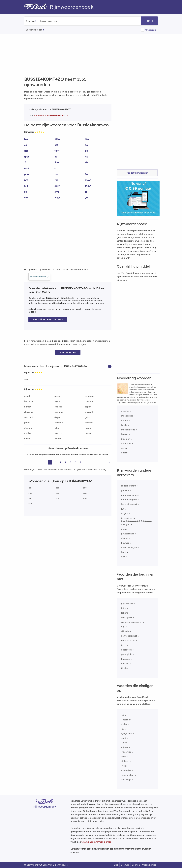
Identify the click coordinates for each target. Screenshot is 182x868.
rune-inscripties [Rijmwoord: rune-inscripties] (129, 500)
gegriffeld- (127, 650)
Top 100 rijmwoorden (137, 173)
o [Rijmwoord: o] (55, 168)
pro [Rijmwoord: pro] (26, 180)
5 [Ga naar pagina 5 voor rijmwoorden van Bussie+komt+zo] (70, 462)
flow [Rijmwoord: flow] (57, 151)
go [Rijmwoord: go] (86, 151)
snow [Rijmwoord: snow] (88, 186)
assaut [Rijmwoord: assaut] (58, 396)
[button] (110, 366)
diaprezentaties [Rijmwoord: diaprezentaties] (129, 495)
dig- (123, 627)
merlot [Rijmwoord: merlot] (88, 433)
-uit (123, 715)
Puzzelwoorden (39, 276)
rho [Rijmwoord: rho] (56, 180)
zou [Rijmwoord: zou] (85, 498)
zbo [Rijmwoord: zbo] (85, 488)
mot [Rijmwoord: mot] (27, 168)
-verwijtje (126, 780)
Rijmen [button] (149, 21)
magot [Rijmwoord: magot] (88, 428)
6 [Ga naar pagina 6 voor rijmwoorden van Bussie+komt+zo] (76, 462)
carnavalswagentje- (132, 622)
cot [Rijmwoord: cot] (56, 145)
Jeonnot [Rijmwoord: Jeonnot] (28, 428)
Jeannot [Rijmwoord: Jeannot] (89, 423)
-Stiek (124, 724)
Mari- (124, 668)
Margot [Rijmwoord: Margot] (58, 433)
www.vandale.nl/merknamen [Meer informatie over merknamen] (96, 842)
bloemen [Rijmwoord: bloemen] (126, 439)
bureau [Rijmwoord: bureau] (28, 407)
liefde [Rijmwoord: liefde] (124, 425)
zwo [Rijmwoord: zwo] (30, 504)
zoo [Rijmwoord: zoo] (26, 379)
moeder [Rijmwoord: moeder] (125, 411)
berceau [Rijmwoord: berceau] (28, 401)
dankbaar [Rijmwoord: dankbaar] (126, 443)
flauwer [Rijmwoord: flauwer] (125, 543)
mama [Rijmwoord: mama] (125, 420)
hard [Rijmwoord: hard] (124, 552)
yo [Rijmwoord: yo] (86, 198)
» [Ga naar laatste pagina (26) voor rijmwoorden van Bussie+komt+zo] (109, 462)
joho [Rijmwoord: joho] (57, 428)
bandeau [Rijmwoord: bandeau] (89, 396)
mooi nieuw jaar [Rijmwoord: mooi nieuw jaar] (129, 547)
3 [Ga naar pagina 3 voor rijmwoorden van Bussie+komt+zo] (60, 462)
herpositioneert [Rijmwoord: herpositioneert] (129, 504)
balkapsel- (127, 617)
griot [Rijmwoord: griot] (87, 417)
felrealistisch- (128, 641)
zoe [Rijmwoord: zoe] (30, 493)
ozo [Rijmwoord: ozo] (58, 488)
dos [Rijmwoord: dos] (26, 151)
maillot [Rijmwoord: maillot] (28, 433)
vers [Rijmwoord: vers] (123, 448)
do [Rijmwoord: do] (86, 145)
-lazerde (125, 720)
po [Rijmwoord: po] (56, 174)
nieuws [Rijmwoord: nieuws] (125, 538)
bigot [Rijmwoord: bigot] (57, 401)
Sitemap (125, 865)
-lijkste (125, 747)
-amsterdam (128, 775)
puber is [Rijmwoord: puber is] (125, 490)
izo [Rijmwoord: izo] (30, 488)
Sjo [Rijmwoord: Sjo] (26, 186)
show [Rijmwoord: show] (88, 180)
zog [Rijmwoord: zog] (58, 493)
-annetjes (126, 770)
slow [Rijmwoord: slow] (57, 186)
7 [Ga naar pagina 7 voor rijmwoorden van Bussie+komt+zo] (81, 462)
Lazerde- (126, 659)
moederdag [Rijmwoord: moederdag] (127, 416)
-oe (123, 729)
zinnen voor (50, 115)
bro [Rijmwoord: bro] (87, 139)
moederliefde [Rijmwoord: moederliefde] (128, 430)
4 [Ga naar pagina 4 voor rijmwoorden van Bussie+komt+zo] (65, 462)
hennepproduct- (129, 636)
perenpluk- (127, 654)
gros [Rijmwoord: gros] (27, 157)
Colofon (136, 865)
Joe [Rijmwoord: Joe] (57, 162)
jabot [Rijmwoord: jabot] (27, 423)
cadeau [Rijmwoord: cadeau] (58, 407)
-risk (123, 766)
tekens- (125, 613)
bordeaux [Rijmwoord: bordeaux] (90, 401)
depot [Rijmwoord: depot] (58, 417)
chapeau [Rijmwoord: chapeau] (29, 412)
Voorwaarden (149, 865)
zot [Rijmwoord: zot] (57, 498)
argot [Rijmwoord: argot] (27, 396)
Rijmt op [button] (30, 21)
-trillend (125, 761)
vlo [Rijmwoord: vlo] (26, 198)
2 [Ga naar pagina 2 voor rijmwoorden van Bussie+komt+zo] (55, 462)
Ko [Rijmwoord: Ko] (86, 162)
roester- (125, 663)
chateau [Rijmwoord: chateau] (59, 412)
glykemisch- (127, 604)
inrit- (124, 645)
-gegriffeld (127, 733)
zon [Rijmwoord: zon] (85, 493)
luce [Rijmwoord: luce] (123, 557)
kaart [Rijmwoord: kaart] (124, 453)
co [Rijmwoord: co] (26, 145)
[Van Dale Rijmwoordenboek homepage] (37, 7)
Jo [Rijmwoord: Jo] (26, 162)
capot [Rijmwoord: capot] (88, 407)
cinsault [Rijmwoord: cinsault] (89, 412)
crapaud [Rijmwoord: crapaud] (29, 417)
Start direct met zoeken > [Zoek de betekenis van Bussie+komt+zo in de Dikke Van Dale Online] (48, 319)
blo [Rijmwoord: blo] (26, 139)
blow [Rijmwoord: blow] (57, 139)
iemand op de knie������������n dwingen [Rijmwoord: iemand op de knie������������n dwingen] (137, 521)
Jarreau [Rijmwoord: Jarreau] (59, 423)
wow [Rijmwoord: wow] (57, 198)
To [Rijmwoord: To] (86, 192)
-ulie (123, 743)
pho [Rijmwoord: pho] (26, 174)
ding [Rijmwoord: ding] (123, 529)
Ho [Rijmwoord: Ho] (86, 157)
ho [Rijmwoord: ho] (56, 157)
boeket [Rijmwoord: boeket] (125, 434)
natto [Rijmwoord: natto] (27, 439)
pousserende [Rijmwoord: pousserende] (128, 534)
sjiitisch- (125, 631)
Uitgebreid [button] (151, 30)
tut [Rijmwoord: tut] (123, 509)
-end (124, 738)
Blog (116, 865)
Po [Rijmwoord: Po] (86, 174)
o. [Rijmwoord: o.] (86, 168)
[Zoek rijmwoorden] (54, 21)
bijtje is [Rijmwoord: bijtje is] (125, 513)
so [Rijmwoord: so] (25, 192)
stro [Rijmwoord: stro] (57, 192)
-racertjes (126, 752)
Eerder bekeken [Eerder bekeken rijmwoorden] (34, 30)
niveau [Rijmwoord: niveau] (58, 439)
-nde (124, 757)
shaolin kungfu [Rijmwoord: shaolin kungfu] (129, 486)
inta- (124, 608)
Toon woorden (68, 352)
